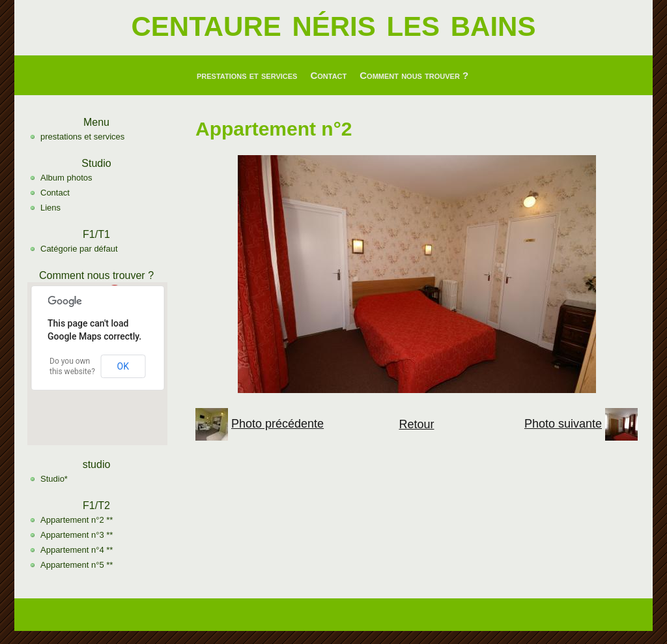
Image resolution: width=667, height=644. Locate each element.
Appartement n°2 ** (77, 520)
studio (97, 464)
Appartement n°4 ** (77, 550)
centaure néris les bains (334, 22)
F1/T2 (96, 505)
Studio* (54, 479)
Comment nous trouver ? (414, 75)
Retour (416, 424)
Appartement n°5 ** (77, 565)
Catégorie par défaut (79, 249)
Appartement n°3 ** (77, 535)
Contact (328, 75)
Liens (50, 208)
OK (123, 366)
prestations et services (247, 75)
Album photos (66, 178)
